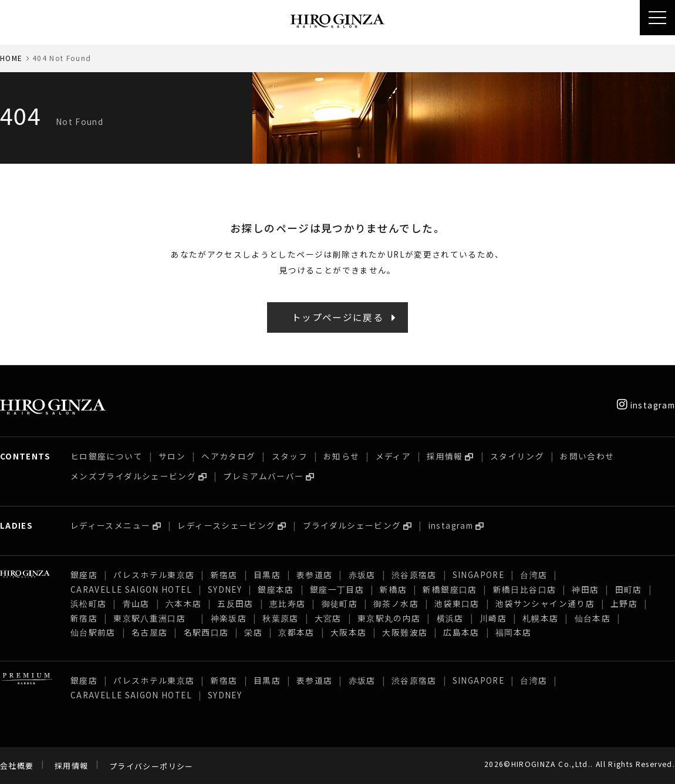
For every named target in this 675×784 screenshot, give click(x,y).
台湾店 (534, 575)
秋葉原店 (280, 618)
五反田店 (235, 603)
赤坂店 (362, 575)
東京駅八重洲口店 (154, 618)
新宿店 (224, 575)
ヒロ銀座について (107, 456)
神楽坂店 (229, 618)
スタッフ (290, 456)
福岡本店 (513, 632)
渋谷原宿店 (414, 575)
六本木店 (183, 603)
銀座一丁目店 (337, 589)
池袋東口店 (457, 603)
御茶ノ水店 (396, 603)
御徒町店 (340, 603)
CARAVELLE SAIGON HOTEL (131, 589)
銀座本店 (276, 589)
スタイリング (517, 456)
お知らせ (341, 456)
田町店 (629, 589)
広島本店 (461, 632)
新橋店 (393, 589)
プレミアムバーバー (263, 476)
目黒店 (267, 575)
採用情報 (445, 456)
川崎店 (493, 618)
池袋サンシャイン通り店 (545, 603)
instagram (646, 405)
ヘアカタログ (228, 456)
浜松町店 (88, 603)
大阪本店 (348, 632)
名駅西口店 (206, 632)
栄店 (253, 632)
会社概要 (17, 766)
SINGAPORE (478, 575)
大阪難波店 (405, 632)
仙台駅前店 (93, 632)
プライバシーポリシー (151, 766)
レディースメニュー (110, 525)
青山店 (136, 603)
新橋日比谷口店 (525, 589)
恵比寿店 (287, 603)
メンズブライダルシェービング (133, 476)
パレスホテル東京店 (154, 575)
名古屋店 (149, 632)
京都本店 (296, 632)
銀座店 (84, 575)
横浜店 (450, 618)
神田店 (585, 589)
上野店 (624, 603)
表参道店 (314, 575)
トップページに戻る (338, 317)
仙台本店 (593, 618)
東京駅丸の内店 (389, 618)
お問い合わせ (587, 456)
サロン (172, 456)
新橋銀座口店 (450, 589)
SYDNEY (225, 589)
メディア (393, 456)
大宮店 (328, 618)
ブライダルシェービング (352, 525)
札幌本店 (540, 618)
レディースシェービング (226, 525)
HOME (11, 58)
